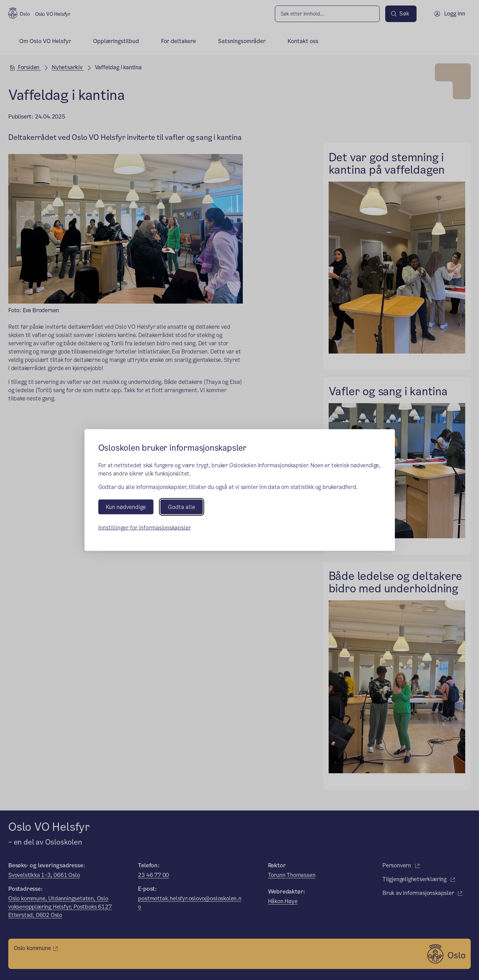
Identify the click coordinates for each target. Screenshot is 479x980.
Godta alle (182, 507)
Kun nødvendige (126, 507)
